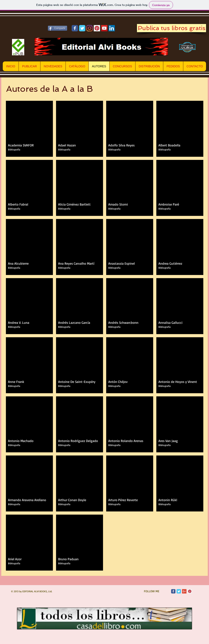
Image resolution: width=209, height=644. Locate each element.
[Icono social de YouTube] (104, 28)
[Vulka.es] (188, 47)
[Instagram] (90, 28)
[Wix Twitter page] (82, 28)
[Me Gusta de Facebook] (23, 28)
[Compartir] (58, 28)
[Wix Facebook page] (75, 28)
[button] (29, 129)
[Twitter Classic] (179, 591)
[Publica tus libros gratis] (171, 28)
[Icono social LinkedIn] (112, 28)
